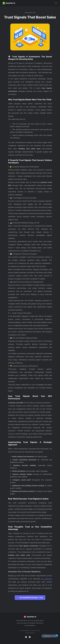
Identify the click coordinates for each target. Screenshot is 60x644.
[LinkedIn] (26, 637)
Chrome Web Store (30, 633)
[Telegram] (30, 637)
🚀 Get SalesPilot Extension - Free (30, 598)
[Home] (9, 3)
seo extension (46, 579)
